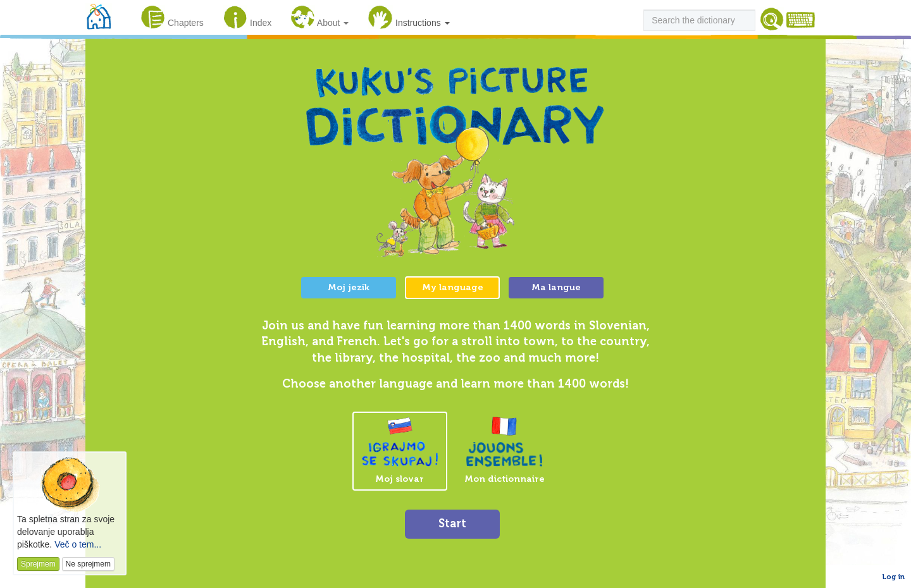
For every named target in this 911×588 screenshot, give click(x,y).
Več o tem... (78, 544)
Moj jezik (349, 287)
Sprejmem (38, 564)
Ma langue (556, 287)
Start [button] (452, 524)
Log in (894, 577)
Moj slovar (400, 451)
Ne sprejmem (88, 564)
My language (453, 287)
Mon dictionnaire (505, 450)
